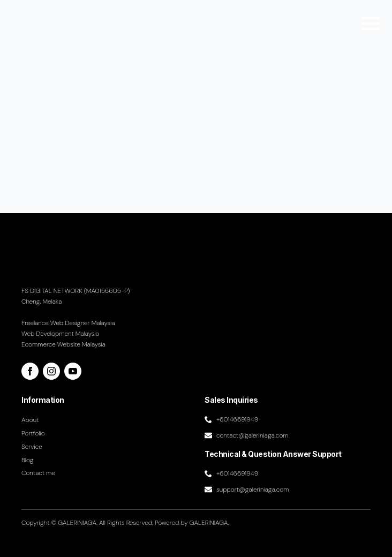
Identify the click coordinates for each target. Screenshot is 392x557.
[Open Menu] (371, 24)
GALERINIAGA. (209, 523)
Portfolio (33, 433)
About (30, 420)
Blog (28, 460)
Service (32, 447)
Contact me (38, 473)
